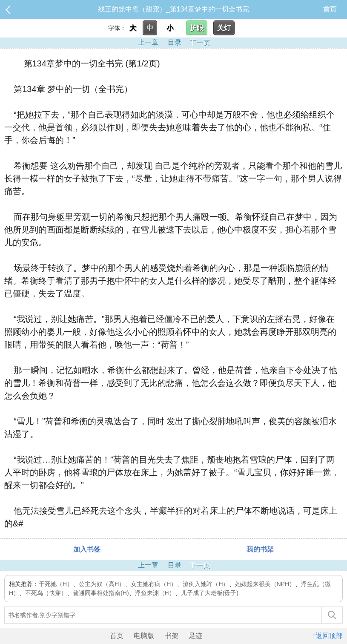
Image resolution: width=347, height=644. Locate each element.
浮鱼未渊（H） (155, 593)
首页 (330, 9)
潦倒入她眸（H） (206, 584)
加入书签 (87, 549)
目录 (175, 42)
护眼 (197, 28)
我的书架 (260, 549)
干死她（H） (56, 584)
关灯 (224, 28)
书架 (172, 636)
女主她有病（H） (154, 584)
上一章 (148, 42)
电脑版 (144, 636)
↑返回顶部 (327, 636)
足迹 (195, 636)
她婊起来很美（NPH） (265, 584)
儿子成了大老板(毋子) (210, 593)
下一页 (200, 42)
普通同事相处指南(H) (101, 593)
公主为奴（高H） (102, 584)
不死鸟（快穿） (46, 593)
